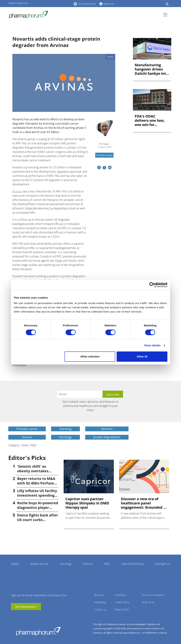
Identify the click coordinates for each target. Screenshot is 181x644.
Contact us (100, 609)
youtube (51, 3)
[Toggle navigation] (166, 15)
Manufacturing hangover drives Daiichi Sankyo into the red (151, 69)
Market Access (39, 564)
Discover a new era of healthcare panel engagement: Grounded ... (144, 503)
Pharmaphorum (38, 631)
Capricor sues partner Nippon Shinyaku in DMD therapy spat (87, 503)
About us (99, 595)
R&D (107, 564)
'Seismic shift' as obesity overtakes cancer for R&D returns (37, 471)
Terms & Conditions (153, 595)
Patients (88, 564)
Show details (152, 345)
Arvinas (17, 191)
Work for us (148, 602)
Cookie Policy (122, 602)
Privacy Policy (122, 609)
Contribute (120, 595)
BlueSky (61, 3)
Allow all (142, 356)
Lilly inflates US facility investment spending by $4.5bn (37, 495)
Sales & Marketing (132, 564)
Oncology (66, 564)
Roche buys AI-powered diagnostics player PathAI (38, 508)
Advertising (100, 602)
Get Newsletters (87, 4)
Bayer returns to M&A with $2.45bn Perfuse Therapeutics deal (36, 483)
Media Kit (109, 4)
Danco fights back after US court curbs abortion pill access (38, 520)
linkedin (56, 3)
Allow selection (90, 356)
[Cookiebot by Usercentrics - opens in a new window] (152, 285)
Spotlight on (162, 564)
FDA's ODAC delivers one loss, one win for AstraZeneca (150, 120)
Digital (15, 564)
